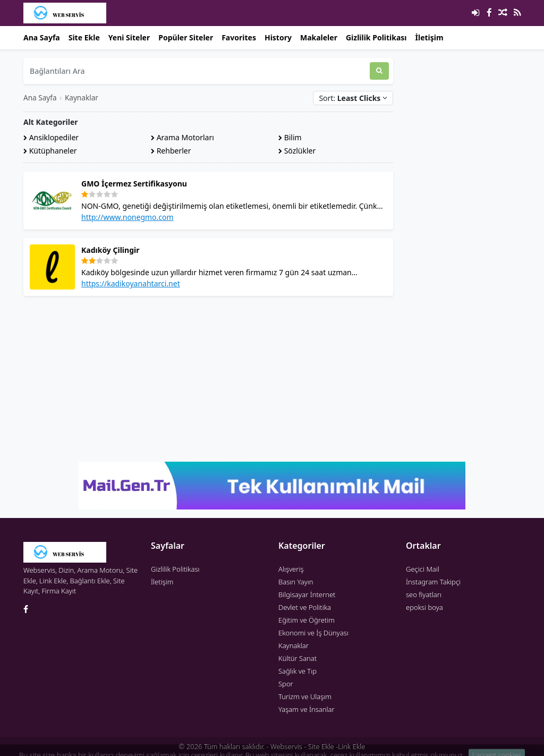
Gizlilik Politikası (376, 37)
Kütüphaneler (50, 151)
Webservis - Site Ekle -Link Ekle (318, 746)
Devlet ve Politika (305, 607)
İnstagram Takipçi (433, 582)
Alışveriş (291, 569)
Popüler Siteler (186, 37)
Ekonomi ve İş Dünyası (313, 633)
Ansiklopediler (51, 137)
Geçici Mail (423, 569)
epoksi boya (424, 607)
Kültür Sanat (297, 658)
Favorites (239, 37)
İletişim (430, 37)
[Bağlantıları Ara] (197, 71)
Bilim (290, 137)
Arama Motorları (182, 137)
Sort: (353, 98)
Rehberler (171, 151)
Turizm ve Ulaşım (305, 696)
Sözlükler (297, 151)
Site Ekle (84, 37)
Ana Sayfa (42, 37)
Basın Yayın (296, 582)
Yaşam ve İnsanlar (307, 709)
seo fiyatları (424, 594)
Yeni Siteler (129, 37)
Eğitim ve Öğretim (307, 620)
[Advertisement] (208, 379)
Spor (286, 684)
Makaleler (319, 37)
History (278, 37)
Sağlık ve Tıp (297, 671)
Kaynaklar (82, 97)
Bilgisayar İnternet (307, 594)
